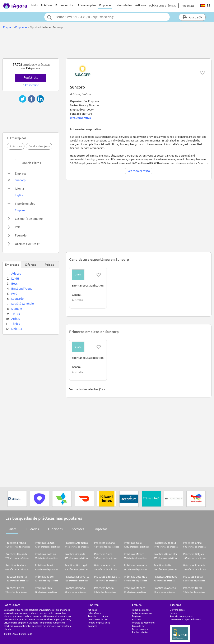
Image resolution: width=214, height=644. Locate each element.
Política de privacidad (99, 623)
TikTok (16, 314)
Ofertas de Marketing (143, 623)
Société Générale (23, 304)
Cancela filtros (31, 163)
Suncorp (20, 180)
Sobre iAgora (94, 613)
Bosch (15, 284)
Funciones (55, 529)
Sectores (78, 529)
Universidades (123, 5)
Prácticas (46, 5)
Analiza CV (192, 17)
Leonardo (17, 299)
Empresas (105, 5)
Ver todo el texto (139, 171)
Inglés (19, 195)
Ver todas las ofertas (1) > (87, 389)
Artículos (141, 5)
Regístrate (31, 78)
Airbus (15, 319)
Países (12, 529)
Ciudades (32, 529)
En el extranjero (39, 146)
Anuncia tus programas (182, 616)
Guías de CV (138, 626)
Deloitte (17, 329)
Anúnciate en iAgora (98, 616)
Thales (16, 324)
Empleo (8, 27)
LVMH (15, 279)
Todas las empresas (142, 613)
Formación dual (65, 5)
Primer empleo (87, 5)
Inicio (34, 5)
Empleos (136, 616)
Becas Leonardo (140, 629)
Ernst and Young (22, 289)
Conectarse (32, 85)
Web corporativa (80, 118)
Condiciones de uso (98, 619)
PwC (14, 294)
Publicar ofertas (140, 632)
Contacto (92, 626)
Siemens (17, 309)
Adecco (16, 274)
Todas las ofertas (141, 610)
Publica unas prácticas (162, 5)
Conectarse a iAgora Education (186, 619)
